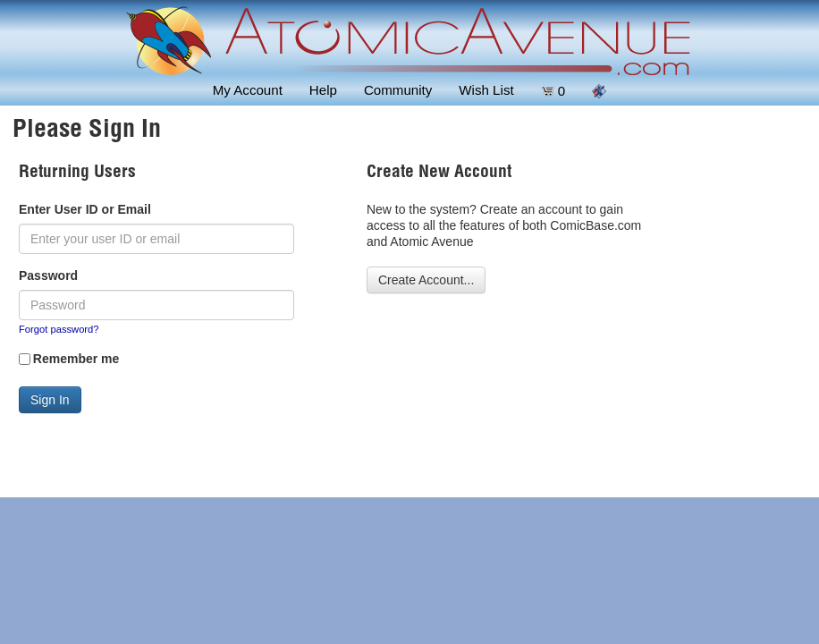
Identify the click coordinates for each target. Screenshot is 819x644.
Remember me (76, 359)
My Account (248, 90)
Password (48, 275)
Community (398, 90)
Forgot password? (59, 329)
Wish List (486, 90)
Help (323, 90)
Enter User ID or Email (85, 209)
